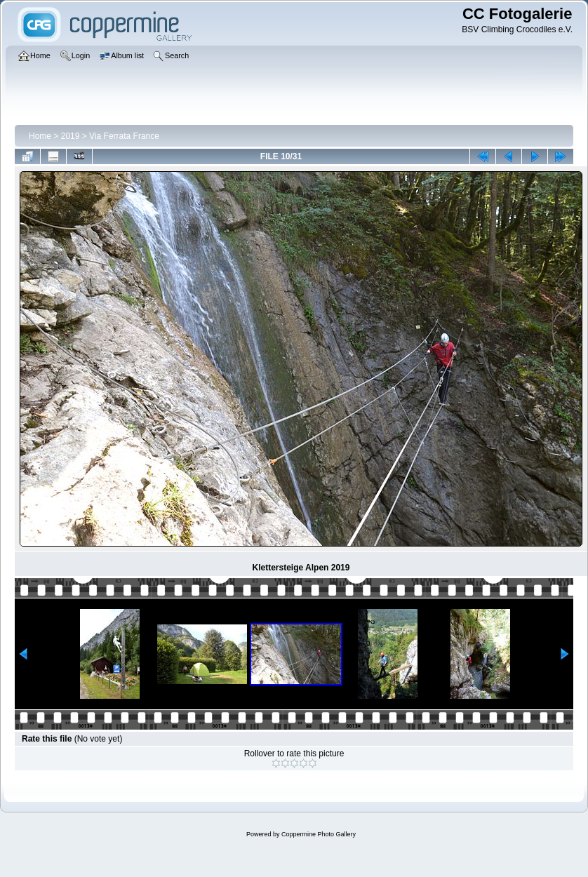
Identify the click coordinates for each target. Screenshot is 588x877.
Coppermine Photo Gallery (319, 834)
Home (40, 136)
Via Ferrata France (124, 136)
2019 (71, 136)
